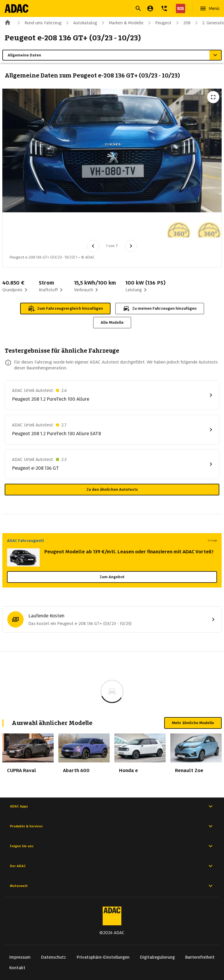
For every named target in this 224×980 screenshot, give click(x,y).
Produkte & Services (112, 826)
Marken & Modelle (121, 23)
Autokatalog (80, 23)
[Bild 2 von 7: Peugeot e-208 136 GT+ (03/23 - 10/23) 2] (52, 228)
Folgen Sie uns (112, 846)
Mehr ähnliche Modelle (193, 723)
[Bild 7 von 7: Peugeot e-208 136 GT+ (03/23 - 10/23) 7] (203, 228)
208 (182, 23)
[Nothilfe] (179, 8)
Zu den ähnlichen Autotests (112, 489)
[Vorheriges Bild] (93, 246)
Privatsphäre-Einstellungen (103, 957)
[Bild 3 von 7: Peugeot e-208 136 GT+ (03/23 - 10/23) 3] (82, 228)
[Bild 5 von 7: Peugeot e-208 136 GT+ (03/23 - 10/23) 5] (143, 228)
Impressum (20, 957)
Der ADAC (112, 866)
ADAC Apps (112, 806)
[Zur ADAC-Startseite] (16, 8)
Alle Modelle (112, 322)
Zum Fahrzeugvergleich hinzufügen (65, 309)
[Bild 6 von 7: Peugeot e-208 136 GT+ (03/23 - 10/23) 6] (173, 228)
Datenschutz (54, 957)
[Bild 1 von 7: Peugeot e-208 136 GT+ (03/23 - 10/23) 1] (21, 228)
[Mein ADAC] (150, 8)
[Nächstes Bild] (131, 246)
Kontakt (17, 968)
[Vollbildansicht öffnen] (213, 97)
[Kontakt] (164, 8)
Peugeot (159, 23)
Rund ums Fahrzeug (38, 23)
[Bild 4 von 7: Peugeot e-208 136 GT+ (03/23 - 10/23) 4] (112, 228)
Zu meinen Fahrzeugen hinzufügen (160, 309)
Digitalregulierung (157, 957)
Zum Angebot (112, 577)
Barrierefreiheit (200, 957)
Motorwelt (112, 886)
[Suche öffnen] (138, 8)
